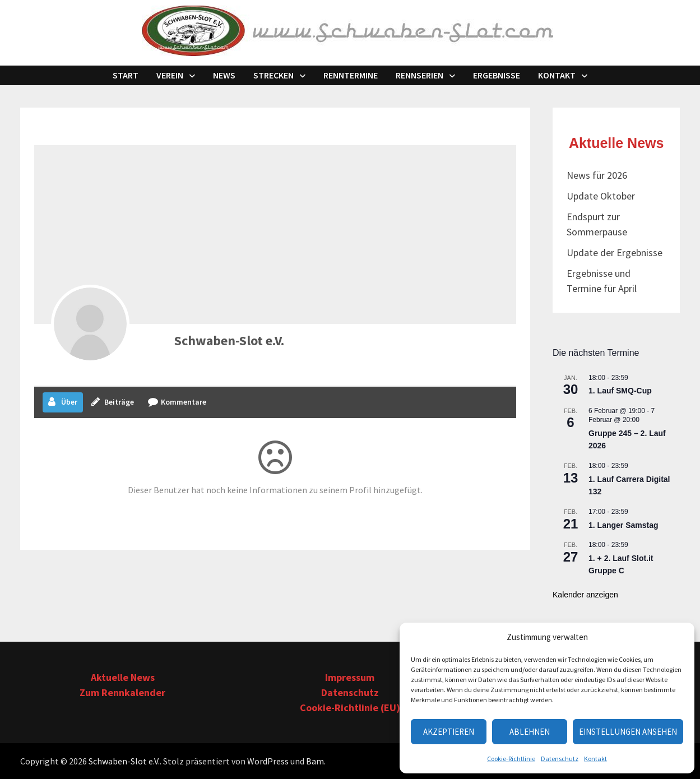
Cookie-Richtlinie (511, 759)
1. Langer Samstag (623, 525)
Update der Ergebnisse (615, 252)
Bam (315, 761)
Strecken (273, 75)
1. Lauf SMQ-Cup (620, 391)
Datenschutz (560, 759)
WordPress (268, 761)
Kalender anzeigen (585, 595)
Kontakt (595, 759)
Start (126, 75)
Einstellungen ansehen (628, 732)
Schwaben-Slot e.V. (229, 340)
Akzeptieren (449, 732)
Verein (170, 75)
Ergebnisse (497, 75)
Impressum (350, 677)
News (224, 75)
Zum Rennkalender (122, 692)
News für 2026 (597, 175)
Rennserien (419, 75)
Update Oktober (601, 196)
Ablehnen (530, 732)
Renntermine (351, 75)
